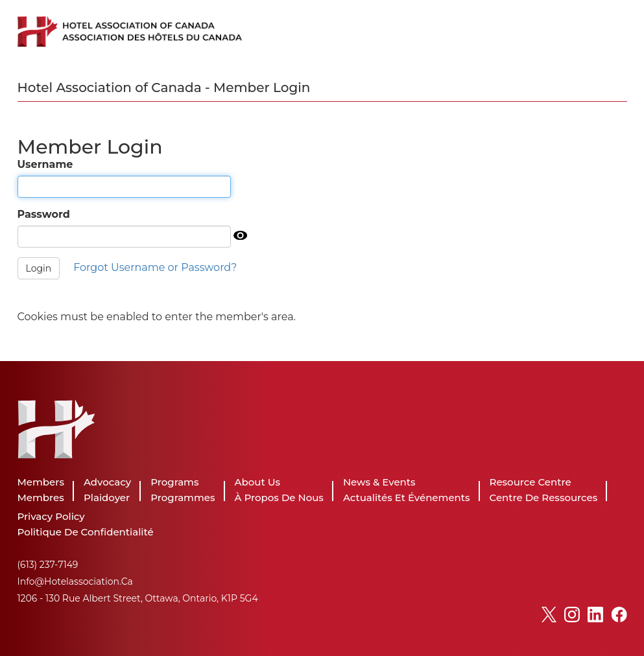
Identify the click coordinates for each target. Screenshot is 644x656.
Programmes (183, 498)
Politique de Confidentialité (86, 532)
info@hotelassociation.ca (75, 581)
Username (45, 164)
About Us (258, 482)
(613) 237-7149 (48, 565)
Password (44, 214)
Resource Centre (531, 482)
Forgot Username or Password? (155, 267)
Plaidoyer (107, 498)
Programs (174, 482)
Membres (41, 498)
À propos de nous (279, 498)
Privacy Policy (51, 516)
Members (41, 482)
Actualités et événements (407, 498)
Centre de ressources (544, 498)
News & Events (379, 482)
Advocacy (107, 482)
